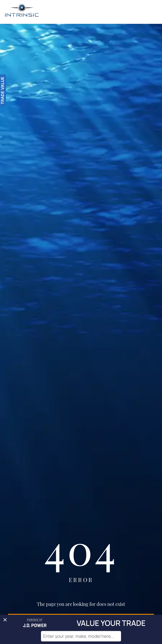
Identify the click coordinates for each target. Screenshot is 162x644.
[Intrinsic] (22, 12)
